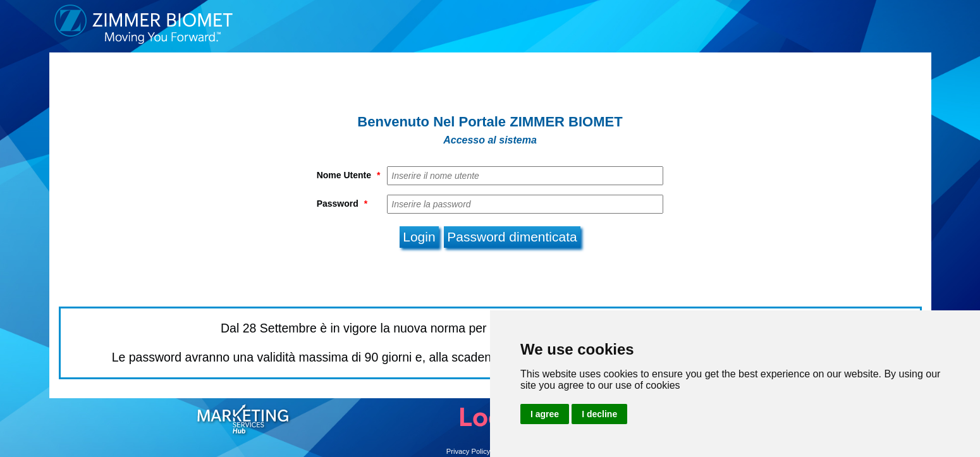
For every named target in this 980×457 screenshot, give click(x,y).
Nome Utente (349, 175)
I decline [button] (599, 414)
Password (342, 204)
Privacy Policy (469, 451)
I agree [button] (545, 414)
